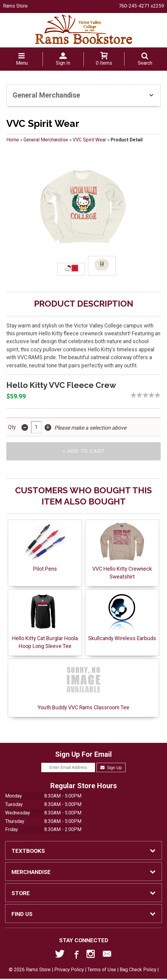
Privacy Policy (69, 971)
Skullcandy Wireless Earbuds (122, 618)
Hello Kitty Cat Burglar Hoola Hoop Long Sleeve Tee (45, 622)
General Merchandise (46, 140)
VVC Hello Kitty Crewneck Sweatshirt (122, 552)
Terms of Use (102, 971)
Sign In (63, 63)
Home (13, 140)
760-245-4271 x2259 (141, 6)
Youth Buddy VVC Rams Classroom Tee (83, 687)
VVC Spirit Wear (89, 140)
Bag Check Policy (138, 971)
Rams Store (15, 6)
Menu (22, 63)
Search (145, 63)
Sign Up (111, 769)
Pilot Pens (45, 548)
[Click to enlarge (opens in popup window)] (71, 269)
